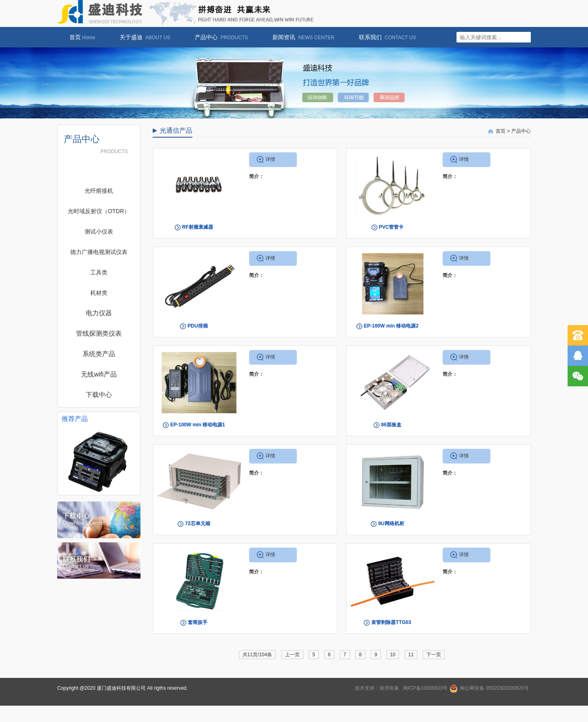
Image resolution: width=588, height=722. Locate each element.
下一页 (434, 655)
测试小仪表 (99, 232)
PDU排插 (197, 326)
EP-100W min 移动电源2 (391, 326)
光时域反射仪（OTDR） (99, 211)
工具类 (99, 272)
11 (411, 655)
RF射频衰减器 (198, 227)
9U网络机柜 (391, 524)
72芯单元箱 (197, 524)
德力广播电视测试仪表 (99, 252)
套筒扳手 (198, 622)
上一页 (292, 655)
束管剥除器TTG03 (391, 622)
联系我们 (383, 37)
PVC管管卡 (391, 227)
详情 (270, 159)
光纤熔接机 (99, 191)
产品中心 (217, 37)
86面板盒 (391, 425)
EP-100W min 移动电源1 (198, 425)
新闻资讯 (299, 37)
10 (393, 655)
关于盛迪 (141, 37)
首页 (78, 37)
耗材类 (99, 293)
